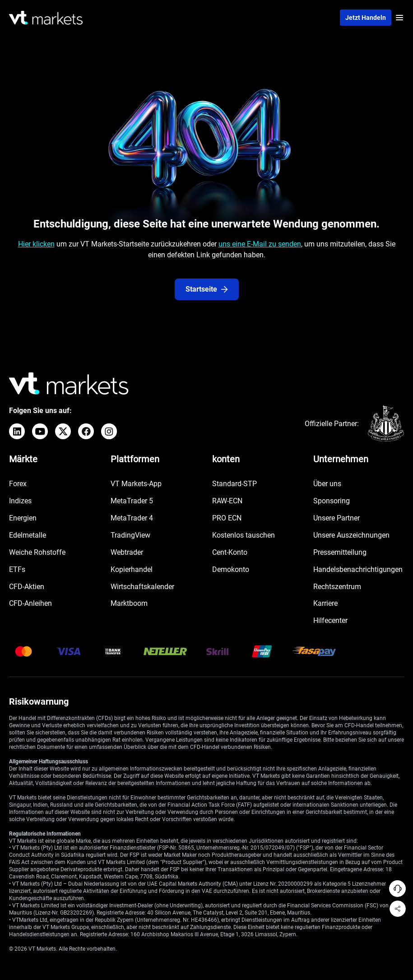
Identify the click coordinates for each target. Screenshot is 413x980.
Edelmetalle (28, 535)
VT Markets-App (136, 484)
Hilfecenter (330, 620)
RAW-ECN (227, 501)
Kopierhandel (132, 569)
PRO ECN (227, 518)
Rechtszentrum (337, 587)
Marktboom (129, 603)
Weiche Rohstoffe (37, 552)
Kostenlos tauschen (244, 535)
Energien (23, 518)
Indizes (20, 501)
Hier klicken (36, 244)
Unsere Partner (336, 518)
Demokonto (231, 569)
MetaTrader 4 (132, 518)
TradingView (130, 535)
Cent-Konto (230, 552)
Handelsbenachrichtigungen (358, 569)
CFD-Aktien (27, 587)
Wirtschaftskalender (142, 587)
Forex (18, 484)
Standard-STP (234, 484)
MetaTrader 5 (132, 501)
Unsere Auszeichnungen (351, 535)
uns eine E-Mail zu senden (260, 244)
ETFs (17, 569)
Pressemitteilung (340, 552)
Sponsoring (332, 501)
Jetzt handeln (366, 18)
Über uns (327, 484)
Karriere (325, 603)
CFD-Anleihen (30, 603)
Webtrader (127, 552)
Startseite (207, 289)
